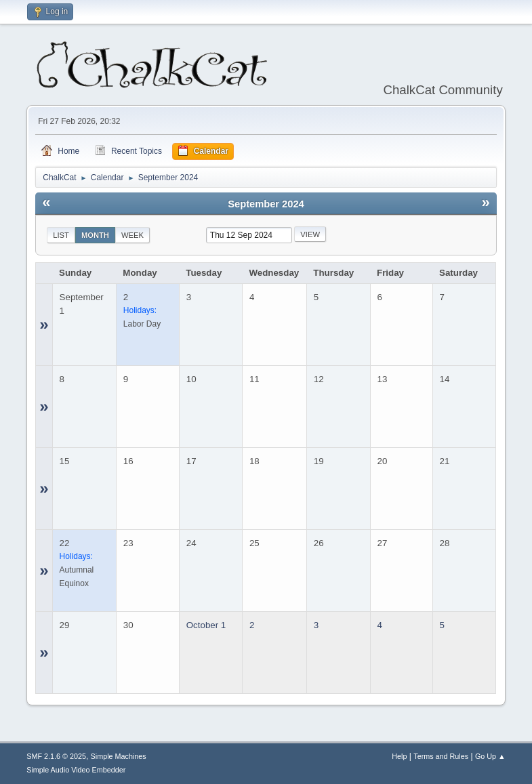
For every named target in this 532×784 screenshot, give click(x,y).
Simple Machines (119, 756)
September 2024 (266, 204)
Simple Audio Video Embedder (76, 770)
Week (132, 235)
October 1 (206, 625)
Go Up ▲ (490, 756)
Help (399, 756)
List (61, 235)
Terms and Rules (441, 756)
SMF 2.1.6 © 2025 (56, 756)
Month (95, 235)
